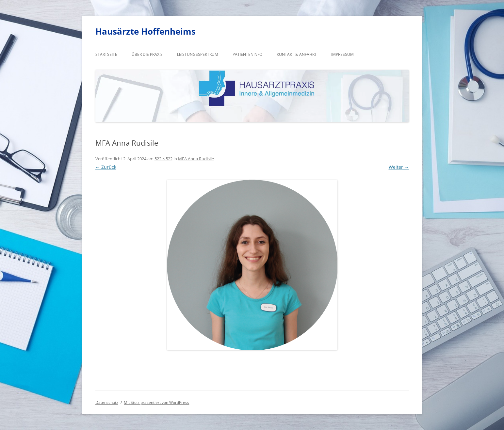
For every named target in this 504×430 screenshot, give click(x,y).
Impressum (342, 54)
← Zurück (106, 167)
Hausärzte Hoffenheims (146, 31)
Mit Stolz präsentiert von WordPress (156, 402)
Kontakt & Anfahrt (297, 54)
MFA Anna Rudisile (196, 159)
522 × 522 (163, 159)
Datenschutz (107, 402)
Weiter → (399, 167)
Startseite (106, 54)
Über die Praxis (147, 54)
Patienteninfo (247, 54)
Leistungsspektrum (198, 54)
